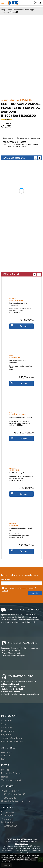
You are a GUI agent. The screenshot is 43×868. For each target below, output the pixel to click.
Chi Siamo (6, 720)
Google (6, 819)
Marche (5, 770)
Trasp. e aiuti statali (11, 780)
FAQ (3, 759)
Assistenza (7, 752)
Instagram (8, 815)
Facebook (8, 812)
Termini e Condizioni (12, 738)
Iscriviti (35, 593)
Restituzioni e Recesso (13, 741)
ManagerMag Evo (21, 844)
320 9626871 (9, 826)
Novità (5, 777)
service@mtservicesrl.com (27, 694)
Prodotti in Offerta (11, 773)
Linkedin (7, 822)
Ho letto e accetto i (10, 588)
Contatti (6, 755)
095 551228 (15, 691)
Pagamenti (7, 734)
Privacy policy (8, 731)
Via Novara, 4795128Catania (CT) (13, 792)
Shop (3, 10)
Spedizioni (7, 727)
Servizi (5, 724)
